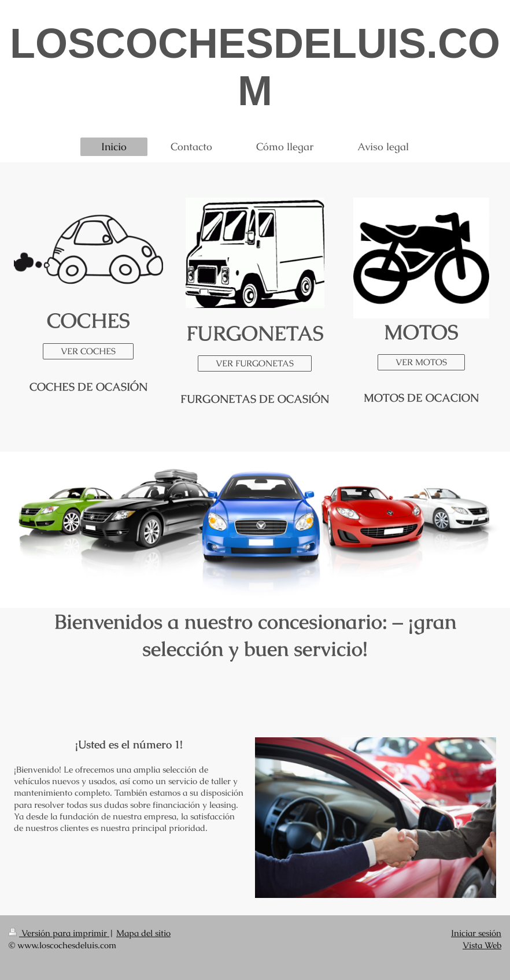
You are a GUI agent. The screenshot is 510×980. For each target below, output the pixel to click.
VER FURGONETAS (255, 363)
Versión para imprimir (59, 933)
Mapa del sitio (143, 933)
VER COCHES (88, 351)
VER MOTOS (421, 362)
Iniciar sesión (476, 933)
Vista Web (482, 945)
